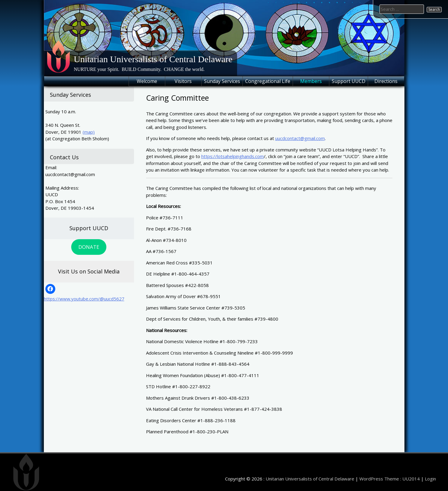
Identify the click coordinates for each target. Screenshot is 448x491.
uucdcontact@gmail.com (300, 138)
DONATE (89, 247)
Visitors (183, 81)
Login (430, 479)
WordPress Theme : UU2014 (390, 479)
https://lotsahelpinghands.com (233, 156)
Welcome (147, 81)
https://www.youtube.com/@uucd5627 (84, 299)
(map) (89, 132)
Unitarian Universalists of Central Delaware (153, 59)
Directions (386, 81)
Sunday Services (222, 81)
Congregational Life (268, 81)
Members (311, 81)
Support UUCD (349, 81)
